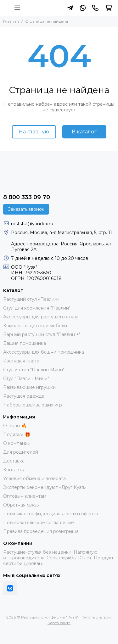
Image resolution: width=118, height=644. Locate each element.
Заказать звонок (26, 209)
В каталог (84, 132)
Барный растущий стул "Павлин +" (42, 334)
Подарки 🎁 (17, 434)
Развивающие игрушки (29, 387)
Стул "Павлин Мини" (26, 378)
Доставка (14, 461)
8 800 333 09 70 (27, 197)
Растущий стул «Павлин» (31, 299)
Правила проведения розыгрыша (41, 531)
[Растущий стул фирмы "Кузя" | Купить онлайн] (6, 8)
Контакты (14, 470)
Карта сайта (59, 623)
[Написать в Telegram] (70, 8)
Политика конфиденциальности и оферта (51, 514)
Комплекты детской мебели (35, 326)
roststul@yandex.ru (32, 224)
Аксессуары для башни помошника (44, 352)
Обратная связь (21, 505)
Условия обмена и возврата (34, 479)
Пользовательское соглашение (39, 523)
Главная (11, 21)
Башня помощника (25, 343)
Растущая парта (21, 361)
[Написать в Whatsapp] (83, 8)
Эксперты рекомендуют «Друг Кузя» (45, 487)
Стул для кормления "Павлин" (37, 308)
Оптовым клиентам (25, 496)
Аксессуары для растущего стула (41, 317)
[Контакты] (95, 8)
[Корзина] (108, 8)
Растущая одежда (24, 396)
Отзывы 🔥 (15, 426)
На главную (34, 132)
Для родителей (21, 452)
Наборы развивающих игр (33, 405)
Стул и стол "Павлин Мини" (34, 370)
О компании (17, 443)
